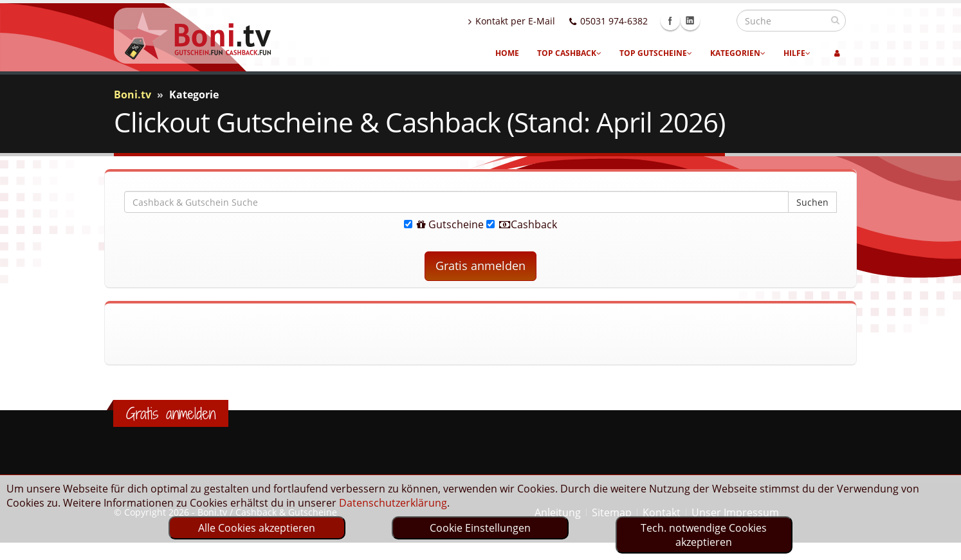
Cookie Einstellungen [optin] (480, 528)
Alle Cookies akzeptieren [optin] (257, 528)
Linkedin (718, 21)
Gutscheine (444, 224)
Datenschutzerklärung (393, 503)
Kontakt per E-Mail (539, 21)
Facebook (698, 21)
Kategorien (738, 53)
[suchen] (835, 20)
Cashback (522, 224)
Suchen (812, 202)
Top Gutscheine (656, 53)
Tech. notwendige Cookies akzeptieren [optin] (704, 535)
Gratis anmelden (480, 266)
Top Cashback (569, 53)
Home (507, 53)
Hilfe (797, 53)
